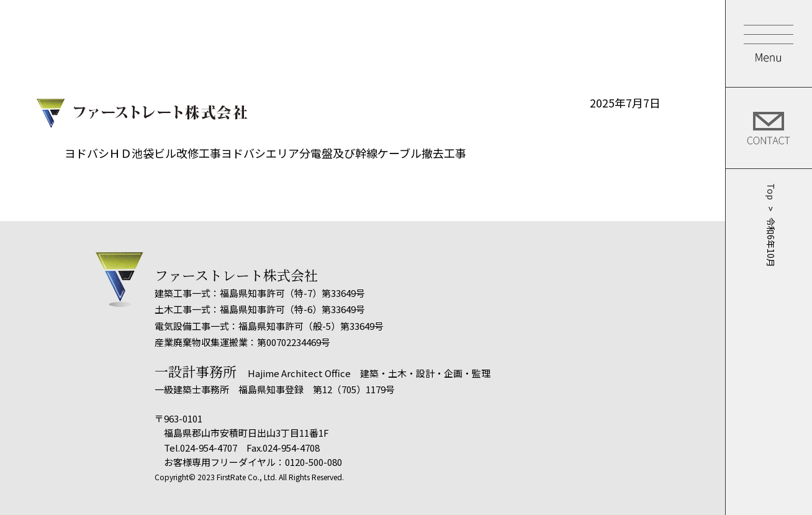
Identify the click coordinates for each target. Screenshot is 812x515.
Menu (769, 43)
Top (769, 192)
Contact (769, 128)
